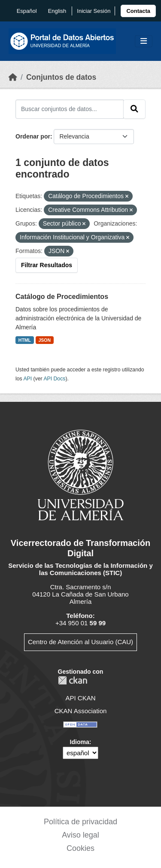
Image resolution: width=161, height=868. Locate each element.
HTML (25, 340)
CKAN (73, 680)
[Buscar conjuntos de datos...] (70, 109)
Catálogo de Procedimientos (62, 297)
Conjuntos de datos (61, 77)
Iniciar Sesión (94, 11)
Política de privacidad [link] (80, 822)
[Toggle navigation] (144, 41)
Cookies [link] (80, 848)
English (57, 11)
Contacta (138, 11)
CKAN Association (81, 711)
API (27, 379)
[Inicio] (13, 77)
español (27, 11)
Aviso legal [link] (80, 835)
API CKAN (80, 698)
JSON (45, 340)
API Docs (54, 379)
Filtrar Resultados (47, 265)
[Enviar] (134, 109)
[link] (138, 11)
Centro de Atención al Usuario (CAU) (80, 642)
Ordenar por (33, 136)
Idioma (80, 742)
